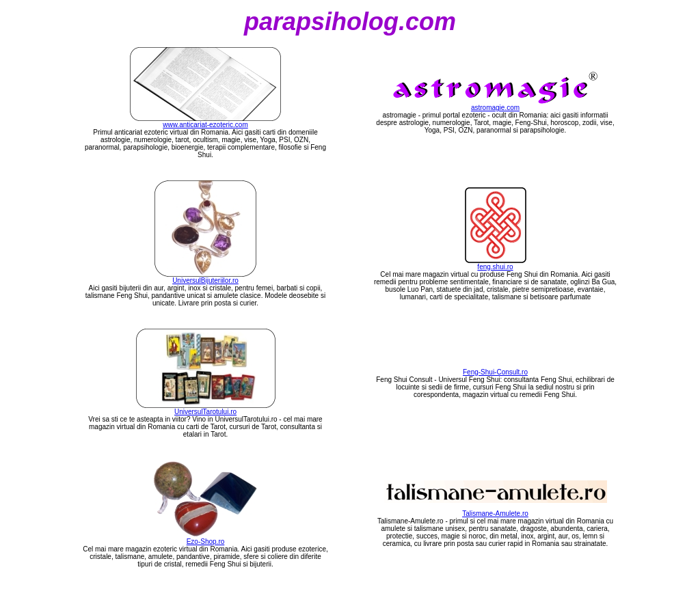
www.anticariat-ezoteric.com (205, 125)
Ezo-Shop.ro (206, 542)
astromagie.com (495, 108)
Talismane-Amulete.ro (495, 514)
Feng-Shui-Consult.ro (495, 372)
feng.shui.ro (495, 267)
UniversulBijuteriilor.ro (205, 281)
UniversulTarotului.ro (205, 412)
